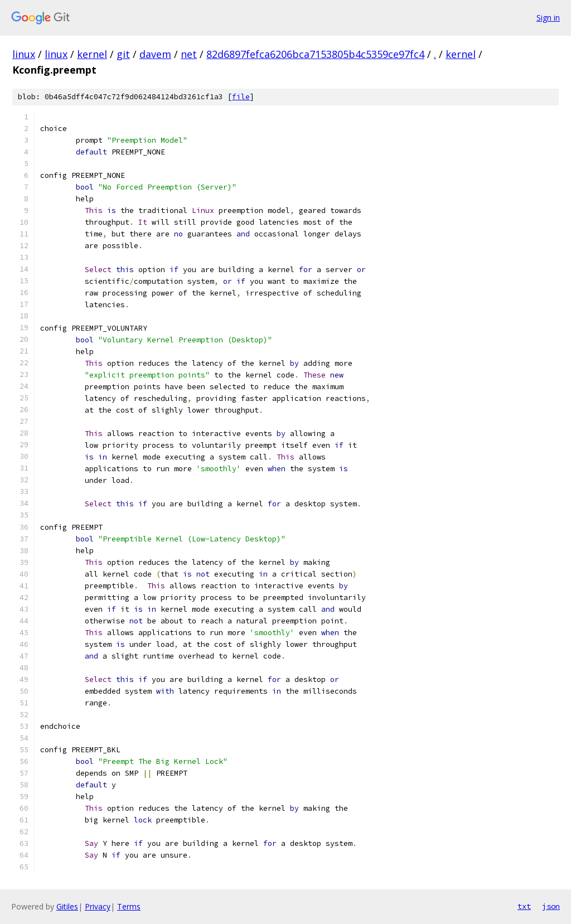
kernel (92, 54)
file (241, 97)
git (123, 54)
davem (155, 54)
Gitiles (67, 906)
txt (524, 906)
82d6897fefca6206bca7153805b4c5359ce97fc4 (315, 54)
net (189, 54)
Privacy (98, 906)
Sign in (548, 18)
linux (24, 54)
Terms (129, 906)
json (551, 906)
